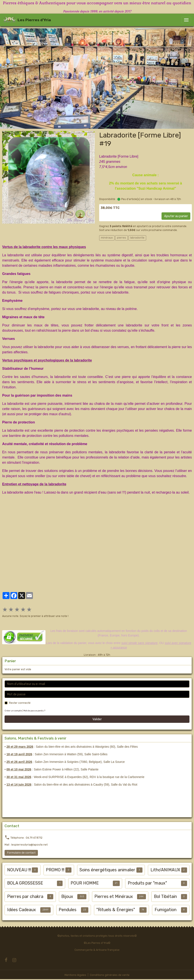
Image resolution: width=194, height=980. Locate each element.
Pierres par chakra (25, 897)
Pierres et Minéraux (114, 897)
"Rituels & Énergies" (116, 910)
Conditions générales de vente (110, 975)
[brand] (27, 20)
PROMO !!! (55, 870)
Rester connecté (20, 703)
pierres (121, 238)
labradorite (137, 238)
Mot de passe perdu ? (34, 711)
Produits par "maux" (147, 883)
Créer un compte (13, 711)
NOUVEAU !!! (19, 870)
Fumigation (166, 910)
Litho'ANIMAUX (165, 870)
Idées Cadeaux (22, 910)
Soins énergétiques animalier (107, 870)
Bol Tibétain (165, 897)
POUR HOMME (85, 883)
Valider (97, 719)
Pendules (68, 910)
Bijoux (67, 897)
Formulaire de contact (21, 853)
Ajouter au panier (176, 216)
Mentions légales (75, 975)
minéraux (107, 238)
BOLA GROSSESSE (25, 883)
